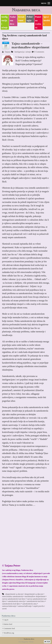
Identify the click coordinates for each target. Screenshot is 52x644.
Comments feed (9, 628)
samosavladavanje (9, 606)
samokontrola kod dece (36, 601)
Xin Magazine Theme (26, 642)
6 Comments (38, 52)
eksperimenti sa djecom (34, 594)
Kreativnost (21, 19)
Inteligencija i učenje (4, 22)
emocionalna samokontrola (13, 596)
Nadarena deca (26, 10)
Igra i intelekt (47, 20)
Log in (6, 620)
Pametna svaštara (38, 22)
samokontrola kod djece (11, 604)
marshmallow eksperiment (35, 596)
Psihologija (30, 19)
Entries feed (8, 624)
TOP (47, 642)
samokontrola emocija (16, 601)
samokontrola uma (30, 604)
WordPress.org (9, 633)
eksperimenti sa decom (14, 594)
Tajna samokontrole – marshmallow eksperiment (30, 45)
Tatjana (6, 52)
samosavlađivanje (25, 606)
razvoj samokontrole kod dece (14, 599)
